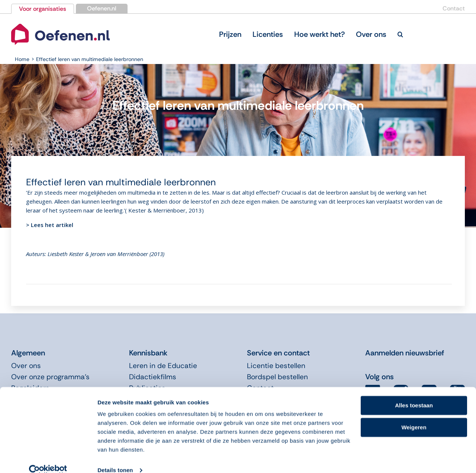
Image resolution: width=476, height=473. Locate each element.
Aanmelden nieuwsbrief (405, 353)
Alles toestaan (414, 394)
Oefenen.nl (102, 8)
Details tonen (115, 458)
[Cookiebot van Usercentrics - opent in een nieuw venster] (48, 458)
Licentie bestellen (276, 366)
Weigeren (414, 415)
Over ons (26, 366)
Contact (454, 8)
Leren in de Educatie (163, 366)
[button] (400, 34)
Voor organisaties (43, 9)
